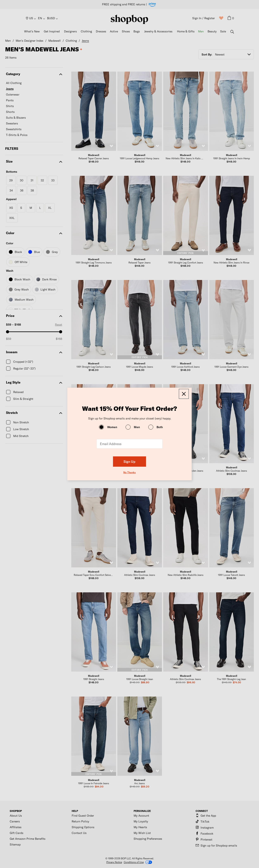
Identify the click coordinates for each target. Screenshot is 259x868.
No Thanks (129, 472)
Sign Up (129, 461)
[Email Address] (129, 444)
